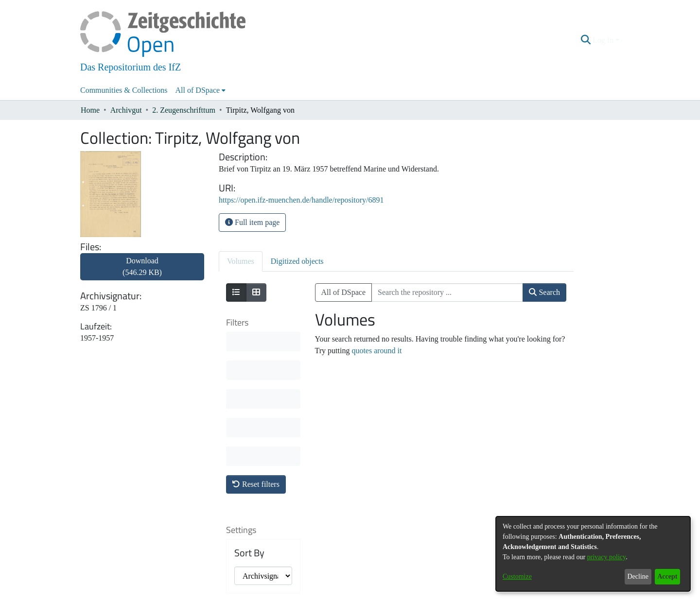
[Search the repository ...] (447, 292)
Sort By (249, 410)
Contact (323, 595)
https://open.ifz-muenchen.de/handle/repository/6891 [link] (301, 200)
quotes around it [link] (376, 351)
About (298, 595)
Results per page (257, 478)
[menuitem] (201, 90)
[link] (142, 272)
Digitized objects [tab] (297, 261)
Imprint (401, 595)
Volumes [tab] (241, 261)
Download (142, 266)
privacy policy (607, 557)
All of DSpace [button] (198, 90)
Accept (667, 576)
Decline (638, 576)
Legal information (362, 595)
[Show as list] (236, 292)
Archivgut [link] (126, 110)
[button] (586, 40)
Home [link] (90, 110)
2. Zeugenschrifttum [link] (184, 110)
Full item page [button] (252, 222)
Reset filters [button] (256, 341)
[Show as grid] (256, 292)
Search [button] (544, 292)
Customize (517, 576)
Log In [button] (604, 40)
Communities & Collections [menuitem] (124, 90)
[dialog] (593, 554)
